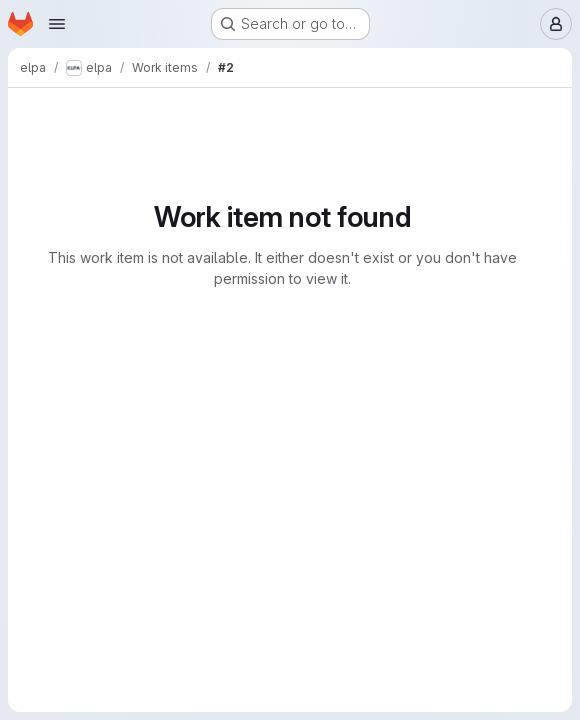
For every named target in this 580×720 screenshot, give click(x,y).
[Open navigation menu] (57, 24)
